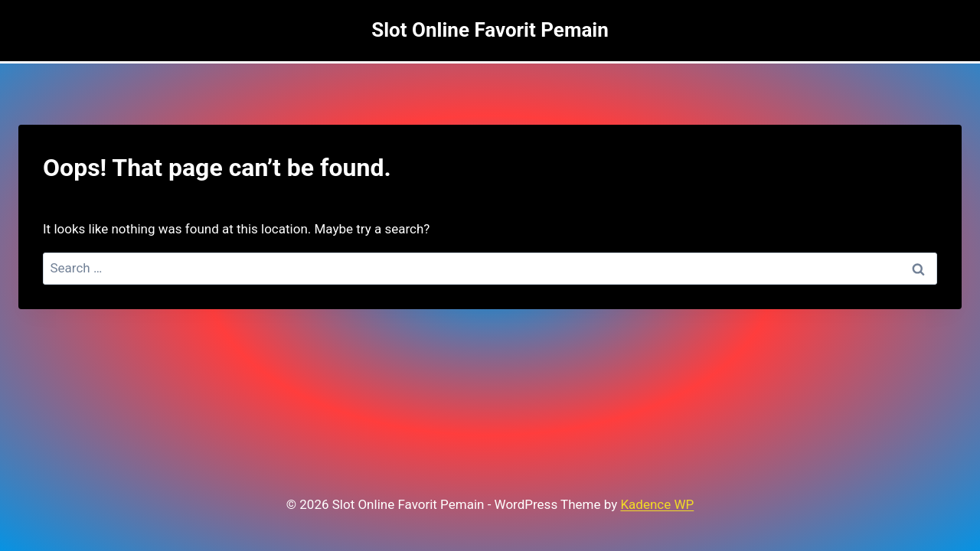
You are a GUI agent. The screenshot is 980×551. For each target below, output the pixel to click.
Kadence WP (657, 504)
